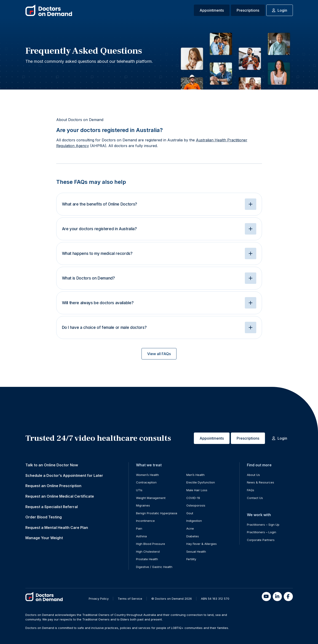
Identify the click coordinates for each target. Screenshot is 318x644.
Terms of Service (130, 599)
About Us (253, 475)
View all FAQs (159, 354)
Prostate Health (147, 559)
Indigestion (194, 521)
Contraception (146, 482)
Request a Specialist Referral (52, 507)
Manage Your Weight (44, 538)
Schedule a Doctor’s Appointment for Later (64, 475)
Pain (139, 528)
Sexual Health (196, 552)
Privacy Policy (99, 599)
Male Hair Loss (197, 490)
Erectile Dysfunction (201, 482)
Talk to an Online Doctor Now (52, 465)
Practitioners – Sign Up (263, 525)
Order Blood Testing (44, 517)
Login (280, 10)
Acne (190, 528)
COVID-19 (193, 498)
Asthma (141, 536)
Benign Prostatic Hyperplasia (157, 513)
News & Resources (261, 482)
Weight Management (151, 498)
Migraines (143, 505)
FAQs (251, 490)
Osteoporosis (196, 505)
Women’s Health (147, 475)
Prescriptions (248, 10)
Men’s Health (195, 475)
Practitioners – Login (262, 532)
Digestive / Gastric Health (154, 567)
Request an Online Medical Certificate (60, 496)
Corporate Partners (261, 540)
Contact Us (255, 498)
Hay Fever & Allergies (202, 544)
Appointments (212, 10)
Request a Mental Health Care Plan (57, 528)
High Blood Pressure (151, 544)
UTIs (139, 490)
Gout (190, 513)
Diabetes (193, 536)
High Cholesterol (148, 552)
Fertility (191, 559)
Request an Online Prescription (53, 486)
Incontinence (145, 521)
